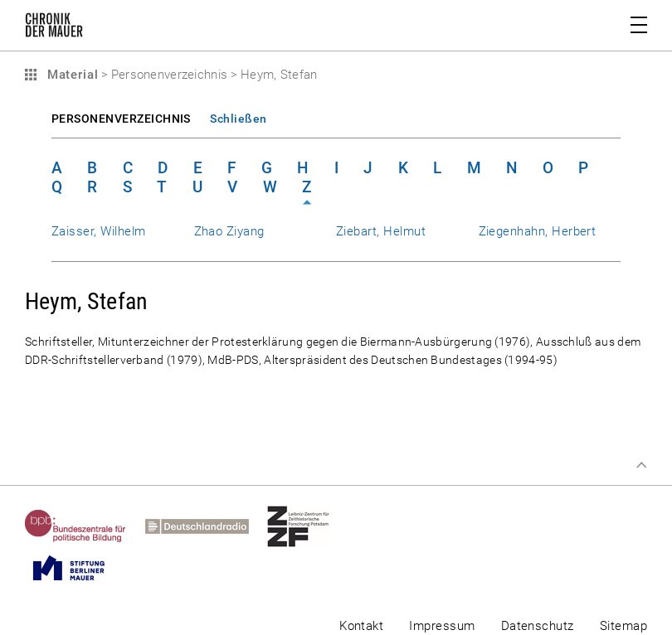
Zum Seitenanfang (641, 465)
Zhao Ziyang (229, 231)
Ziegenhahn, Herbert (538, 231)
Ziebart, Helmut (381, 231)
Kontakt (361, 626)
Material (71, 75)
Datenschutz (538, 626)
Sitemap (623, 626)
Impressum (442, 626)
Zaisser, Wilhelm (99, 231)
